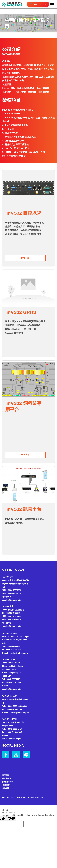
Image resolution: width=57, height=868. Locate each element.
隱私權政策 (7, 779)
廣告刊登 (6, 788)
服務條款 (6, 775)
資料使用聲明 (8, 782)
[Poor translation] (11, 819)
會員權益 (6, 785)
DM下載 (25, 258)
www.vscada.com (11, 54)
